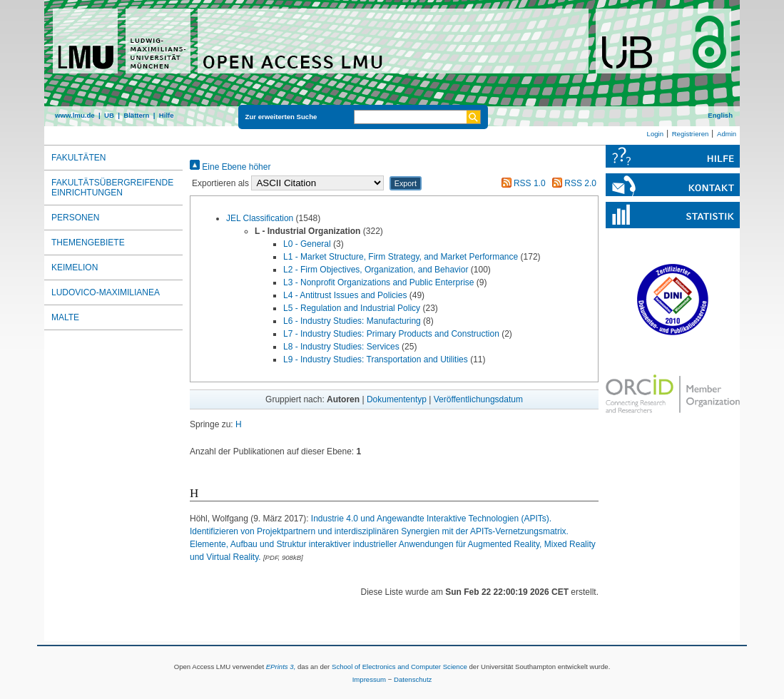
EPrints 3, (281, 667)
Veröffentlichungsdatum (478, 399)
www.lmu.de (75, 115)
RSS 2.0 (572, 183)
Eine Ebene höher (230, 167)
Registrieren (691, 134)
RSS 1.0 (521, 183)
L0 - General (307, 244)
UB (109, 115)
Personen (75, 218)
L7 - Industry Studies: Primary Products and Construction (391, 334)
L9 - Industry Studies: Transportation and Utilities (376, 359)
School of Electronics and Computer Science (399, 667)
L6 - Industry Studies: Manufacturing (352, 321)
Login (655, 134)
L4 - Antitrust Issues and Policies (345, 295)
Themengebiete (88, 243)
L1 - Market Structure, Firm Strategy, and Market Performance (401, 257)
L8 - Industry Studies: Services (341, 347)
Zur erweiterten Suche (281, 117)
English (720, 115)
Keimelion (75, 267)
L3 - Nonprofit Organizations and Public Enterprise (378, 282)
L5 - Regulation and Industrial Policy (352, 308)
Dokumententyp (397, 399)
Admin (727, 134)
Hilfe (167, 115)
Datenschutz (413, 679)
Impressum (369, 679)
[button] (406, 183)
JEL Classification (260, 218)
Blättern (136, 115)
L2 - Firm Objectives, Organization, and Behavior (376, 270)
